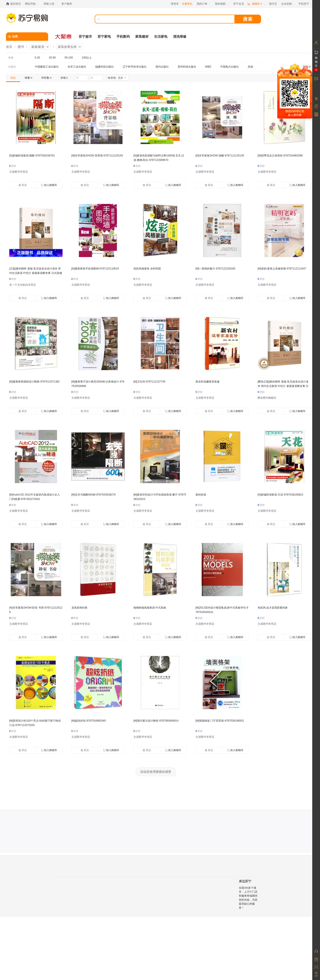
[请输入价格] (82, 78)
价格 (11, 58)
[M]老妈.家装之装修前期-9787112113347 (282, 269)
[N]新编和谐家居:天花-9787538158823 (280, 495)
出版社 (12, 67)
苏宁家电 (104, 37)
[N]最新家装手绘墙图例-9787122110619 (95, 269)
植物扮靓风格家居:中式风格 (150, 608)
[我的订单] (204, 4)
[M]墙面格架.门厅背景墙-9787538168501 (220, 721)
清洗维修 (180, 37)
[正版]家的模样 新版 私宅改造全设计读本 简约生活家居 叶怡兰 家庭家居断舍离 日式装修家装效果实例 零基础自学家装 (36, 273)
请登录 (175, 4)
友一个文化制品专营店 (23, 285)
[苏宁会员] (239, 4)
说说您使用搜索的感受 (156, 772)
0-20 (37, 58)
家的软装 (201, 495)
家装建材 (142, 37)
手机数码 (123, 37)
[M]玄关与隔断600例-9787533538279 (93, 495)
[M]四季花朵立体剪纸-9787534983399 (280, 156)
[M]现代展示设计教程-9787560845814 (156, 721)
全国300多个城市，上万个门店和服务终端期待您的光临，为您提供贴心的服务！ (248, 898)
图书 (21, 47)
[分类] (27, 37)
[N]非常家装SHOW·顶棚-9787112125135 (220, 156)
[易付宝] (273, 4)
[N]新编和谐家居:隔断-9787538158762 (32, 156)
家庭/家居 (38, 47)
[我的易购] (222, 4)
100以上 (87, 58)
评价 (13, 166)
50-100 (69, 58)
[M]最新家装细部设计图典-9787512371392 (34, 382)
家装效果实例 (67, 47)
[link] (13, 78)
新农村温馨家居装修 (208, 382)
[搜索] (168, 19)
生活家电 (161, 37)
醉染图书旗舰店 (267, 398)
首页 (9, 47)
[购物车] (256, 4)
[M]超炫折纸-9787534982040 (89, 721)
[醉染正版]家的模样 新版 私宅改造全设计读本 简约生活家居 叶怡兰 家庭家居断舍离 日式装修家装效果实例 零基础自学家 (283, 386)
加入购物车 (49, 185)
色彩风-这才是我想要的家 (273, 608)
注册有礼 (187, 4)
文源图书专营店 (19, 172)
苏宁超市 (85, 37)
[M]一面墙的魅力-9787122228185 (215, 269)
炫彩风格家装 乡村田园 (147, 269)
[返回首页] (15, 4)
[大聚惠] (64, 37)
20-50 (52, 58)
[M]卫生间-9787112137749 (149, 382)
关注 (23, 185)
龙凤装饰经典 (79, 608)
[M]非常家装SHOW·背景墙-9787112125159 (97, 156)
